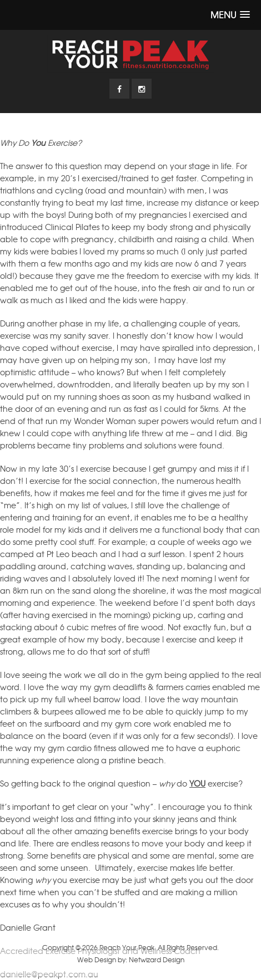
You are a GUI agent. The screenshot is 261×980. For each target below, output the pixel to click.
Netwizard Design (157, 959)
